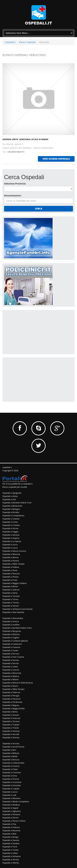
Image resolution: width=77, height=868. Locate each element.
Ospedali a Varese (11, 606)
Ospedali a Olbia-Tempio (13, 689)
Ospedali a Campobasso (13, 515)
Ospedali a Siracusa (11, 718)
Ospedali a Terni (10, 847)
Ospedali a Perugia (11, 696)
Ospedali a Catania (11, 519)
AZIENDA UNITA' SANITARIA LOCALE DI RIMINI (25, 139)
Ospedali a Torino (10, 599)
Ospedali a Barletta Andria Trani (17, 503)
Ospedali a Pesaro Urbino (14, 821)
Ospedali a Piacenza (11, 699)
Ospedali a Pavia (10, 570)
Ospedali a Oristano (11, 814)
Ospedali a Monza (11, 557)
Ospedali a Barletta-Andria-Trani (17, 628)
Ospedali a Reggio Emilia (14, 708)
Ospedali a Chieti (10, 769)
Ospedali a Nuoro (10, 686)
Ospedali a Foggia (10, 532)
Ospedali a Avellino (11, 625)
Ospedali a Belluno (11, 753)
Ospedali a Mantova (11, 798)
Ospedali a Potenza (11, 827)
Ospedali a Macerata (12, 673)
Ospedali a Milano (11, 679)
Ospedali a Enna (10, 776)
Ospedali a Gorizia (11, 660)
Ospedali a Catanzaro (12, 644)
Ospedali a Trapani (11, 725)
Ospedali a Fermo (10, 528)
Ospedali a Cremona (12, 772)
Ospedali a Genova (11, 535)
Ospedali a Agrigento (12, 493)
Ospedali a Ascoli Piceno (13, 747)
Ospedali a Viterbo (11, 863)
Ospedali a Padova (11, 567)
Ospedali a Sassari (11, 715)
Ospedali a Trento (10, 850)
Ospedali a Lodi (9, 795)
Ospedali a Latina (10, 667)
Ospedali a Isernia (11, 663)
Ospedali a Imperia (11, 538)
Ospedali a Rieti (9, 834)
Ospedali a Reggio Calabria (15, 583)
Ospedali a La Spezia (12, 541)
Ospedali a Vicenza (11, 737)
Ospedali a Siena (10, 593)
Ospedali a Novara (11, 561)
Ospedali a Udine (10, 853)
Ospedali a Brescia (11, 760)
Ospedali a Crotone (11, 525)
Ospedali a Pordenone (12, 702)
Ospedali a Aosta (10, 496)
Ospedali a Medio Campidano (16, 801)
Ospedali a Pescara (11, 574)
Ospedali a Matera (11, 676)
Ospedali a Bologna (11, 509)
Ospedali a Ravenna (11, 831)
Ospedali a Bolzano (11, 634)
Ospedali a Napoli (10, 808)
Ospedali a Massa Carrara (14, 551)
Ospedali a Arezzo (11, 621)
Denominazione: (13, 196)
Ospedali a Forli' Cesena (13, 657)
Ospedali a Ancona (11, 743)
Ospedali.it (10, 42)
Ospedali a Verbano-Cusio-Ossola (17, 609)
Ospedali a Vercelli (11, 734)
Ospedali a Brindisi (11, 512)
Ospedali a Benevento (12, 506)
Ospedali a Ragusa (11, 705)
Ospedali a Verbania (11, 856)
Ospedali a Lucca (10, 548)
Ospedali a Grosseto (12, 785)
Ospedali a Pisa (9, 824)
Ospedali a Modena (11, 805)
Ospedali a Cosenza (11, 647)
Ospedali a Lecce (10, 792)
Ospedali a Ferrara (11, 654)
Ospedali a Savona (11, 840)
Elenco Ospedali (27, 42)
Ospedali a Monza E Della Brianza (18, 683)
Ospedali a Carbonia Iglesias (15, 641)
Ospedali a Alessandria (13, 618)
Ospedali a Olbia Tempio (13, 564)
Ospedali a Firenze (11, 779)
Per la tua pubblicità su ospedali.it (17, 484)
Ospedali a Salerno (11, 590)
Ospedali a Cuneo (10, 650)
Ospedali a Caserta (11, 766)
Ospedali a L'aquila (11, 789)
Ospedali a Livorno (11, 670)
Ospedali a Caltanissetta (13, 763)
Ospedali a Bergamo (12, 631)
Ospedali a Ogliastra (12, 811)
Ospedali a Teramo (11, 721)
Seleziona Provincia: (15, 184)
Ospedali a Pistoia (10, 577)
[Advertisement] (28, 332)
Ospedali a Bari (9, 750)
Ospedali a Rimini (10, 586)
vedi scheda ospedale (56, 159)
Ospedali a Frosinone (12, 782)
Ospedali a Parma (10, 818)
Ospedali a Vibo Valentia (13, 612)
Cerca (39, 209)
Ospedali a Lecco (10, 545)
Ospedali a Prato (10, 580)
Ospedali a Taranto (11, 596)
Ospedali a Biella (10, 756)
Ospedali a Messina (11, 554)
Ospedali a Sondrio (11, 843)
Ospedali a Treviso (11, 603)
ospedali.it (7, 467)
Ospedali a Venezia (11, 731)
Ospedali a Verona (11, 860)
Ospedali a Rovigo (10, 837)
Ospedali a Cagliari (11, 638)
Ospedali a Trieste (11, 728)
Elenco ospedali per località (15, 487)
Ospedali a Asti (9, 499)
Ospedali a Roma (10, 712)
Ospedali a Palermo (11, 692)
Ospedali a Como (10, 522)
